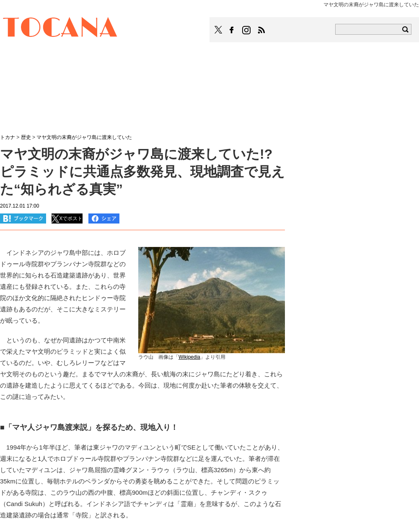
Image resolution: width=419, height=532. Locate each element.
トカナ (8, 137)
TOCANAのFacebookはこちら (232, 30)
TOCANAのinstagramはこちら (247, 30)
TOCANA (60, 28)
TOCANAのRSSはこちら (261, 30)
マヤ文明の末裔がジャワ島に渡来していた (84, 137)
